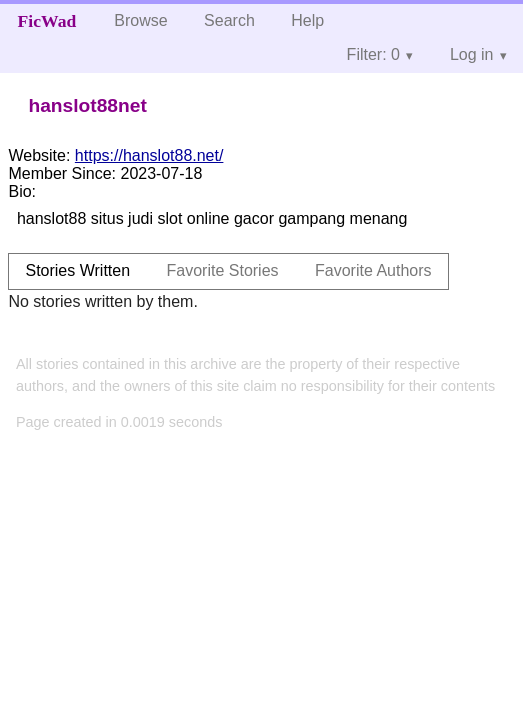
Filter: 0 (373, 54)
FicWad (47, 21)
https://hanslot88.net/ (149, 155)
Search (229, 20)
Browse (140, 20)
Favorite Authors (373, 270)
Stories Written (77, 270)
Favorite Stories (223, 270)
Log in (472, 54)
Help (307, 20)
